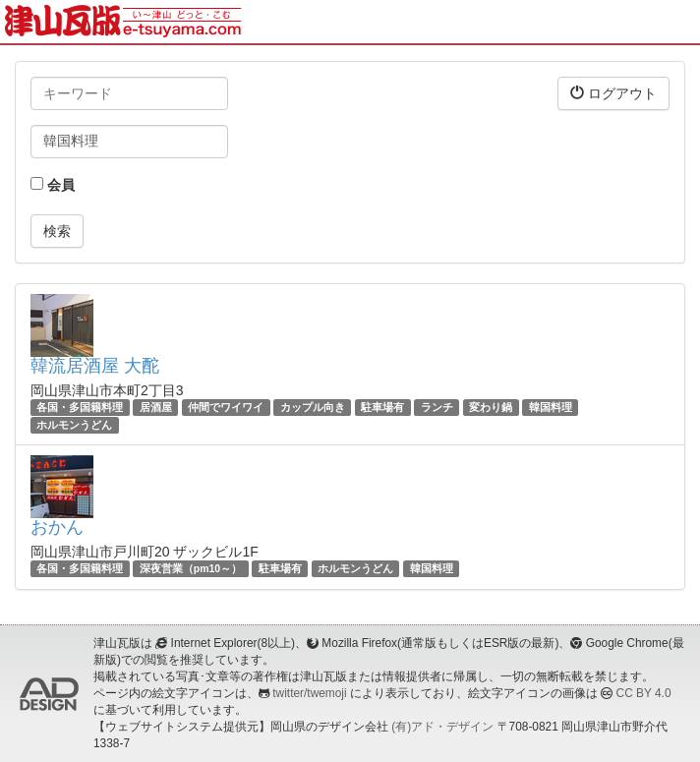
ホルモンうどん (74, 425)
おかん (57, 527)
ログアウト (613, 93)
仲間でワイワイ (226, 407)
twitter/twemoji (309, 693)
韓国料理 (551, 407)
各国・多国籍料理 (80, 407)
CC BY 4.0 (644, 693)
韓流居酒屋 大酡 (95, 366)
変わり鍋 (491, 407)
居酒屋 (156, 407)
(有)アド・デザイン (442, 727)
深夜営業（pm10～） (191, 568)
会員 (53, 185)
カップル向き (313, 407)
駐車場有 (382, 407)
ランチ (437, 407)
